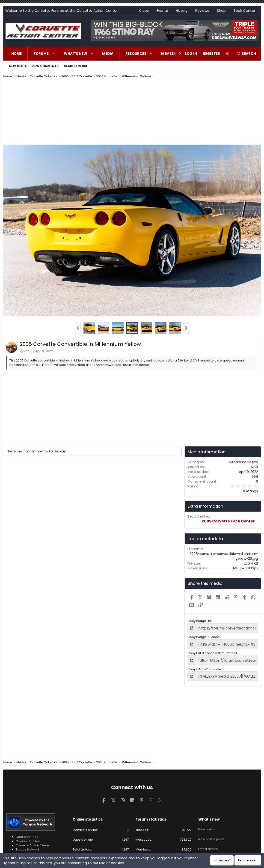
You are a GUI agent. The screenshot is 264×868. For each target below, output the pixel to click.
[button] (54, 54)
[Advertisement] (132, 112)
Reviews (202, 10)
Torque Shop (25, 850)
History (182, 10)
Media (108, 54)
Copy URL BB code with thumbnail (212, 651)
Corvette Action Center (33, 842)
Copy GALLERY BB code (204, 667)
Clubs (144, 10)
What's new (76, 54)
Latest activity (208, 840)
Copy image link (200, 621)
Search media (76, 66)
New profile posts (211, 832)
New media (18, 66)
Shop (221, 10)
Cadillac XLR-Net (28, 838)
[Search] (246, 54)
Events (162, 10)
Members (170, 54)
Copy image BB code (203, 636)
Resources (136, 54)
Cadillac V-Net (27, 834)
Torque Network (28, 846)
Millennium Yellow (243, 462)
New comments (45, 66)
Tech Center (244, 10)
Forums (41, 54)
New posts (206, 824)
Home (16, 54)
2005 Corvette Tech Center (228, 521)
